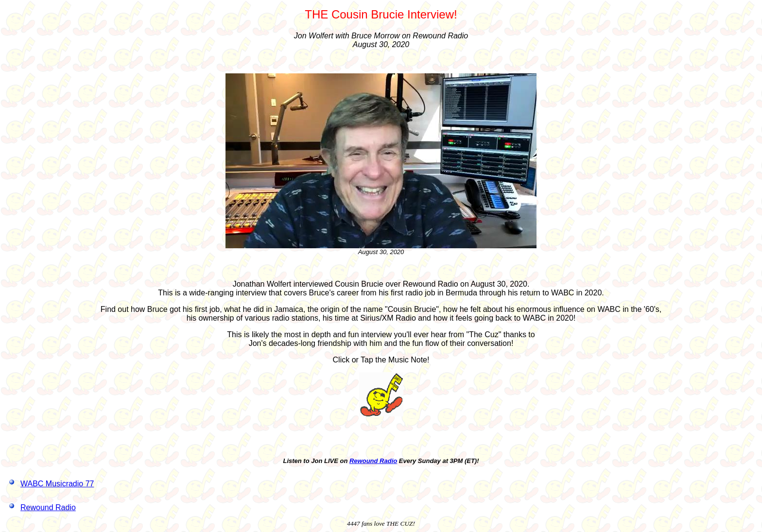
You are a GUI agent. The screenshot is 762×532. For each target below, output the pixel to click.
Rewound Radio (373, 461)
